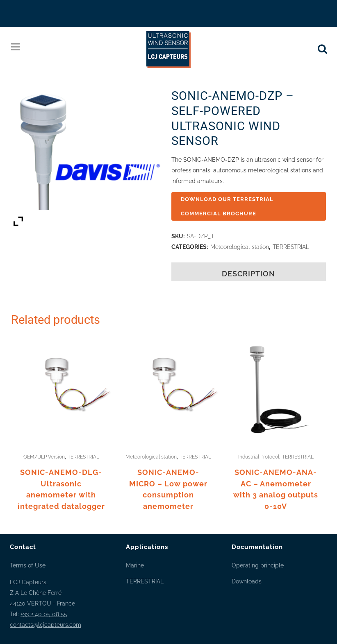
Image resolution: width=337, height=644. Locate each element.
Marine (135, 565)
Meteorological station (240, 247)
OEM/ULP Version (44, 457)
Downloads (247, 581)
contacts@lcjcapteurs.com (46, 625)
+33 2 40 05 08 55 (44, 614)
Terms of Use (28, 565)
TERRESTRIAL (291, 247)
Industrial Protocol (259, 457)
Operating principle (258, 565)
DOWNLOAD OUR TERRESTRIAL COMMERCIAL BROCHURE (228, 206)
